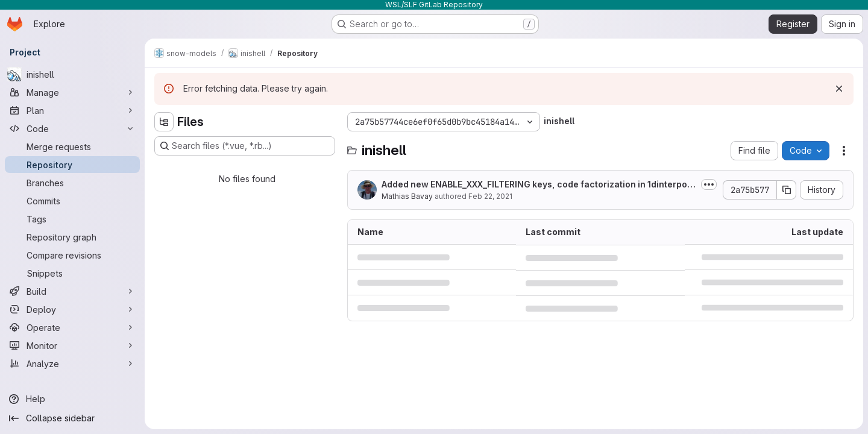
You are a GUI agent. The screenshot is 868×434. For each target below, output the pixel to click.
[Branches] (72, 183)
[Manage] (72, 92)
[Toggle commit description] (709, 184)
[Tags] (72, 219)
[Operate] (72, 327)
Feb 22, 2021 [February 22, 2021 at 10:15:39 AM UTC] (490, 196)
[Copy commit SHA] (787, 190)
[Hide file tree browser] (164, 122)
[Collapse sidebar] (72, 418)
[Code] (72, 128)
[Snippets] (72, 273)
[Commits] (72, 201)
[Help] (72, 399)
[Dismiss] (839, 89)
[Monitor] (72, 345)
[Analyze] (72, 363)
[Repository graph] (72, 237)
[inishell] (72, 74)
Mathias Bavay (407, 196)
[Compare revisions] (72, 255)
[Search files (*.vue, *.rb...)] (245, 146)
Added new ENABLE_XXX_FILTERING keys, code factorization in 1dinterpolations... (538, 185)
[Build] (72, 291)
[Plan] (72, 110)
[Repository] (72, 165)
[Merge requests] (72, 146)
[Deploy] (72, 309)
